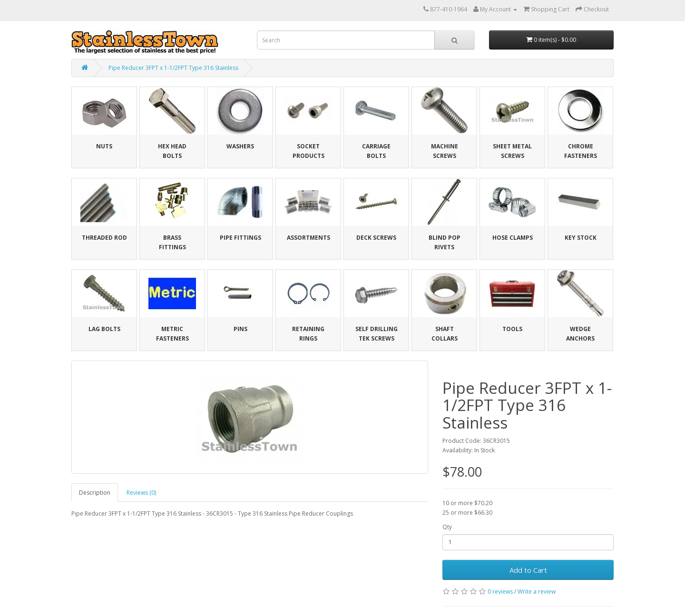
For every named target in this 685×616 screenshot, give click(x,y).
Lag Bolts (104, 329)
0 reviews (500, 592)
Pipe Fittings (240, 238)
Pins (240, 329)
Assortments (308, 238)
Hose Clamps (513, 238)
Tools (512, 329)
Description (95, 493)
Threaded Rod (104, 238)
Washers (240, 146)
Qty (447, 527)
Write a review (537, 592)
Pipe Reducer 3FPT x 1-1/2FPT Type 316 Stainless (173, 68)
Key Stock (581, 238)
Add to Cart (528, 570)
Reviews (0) (141, 493)
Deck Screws (376, 238)
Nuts (104, 146)
